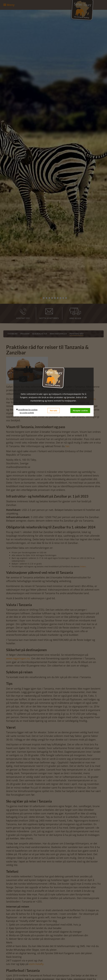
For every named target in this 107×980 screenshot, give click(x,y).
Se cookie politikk (27, 412)
